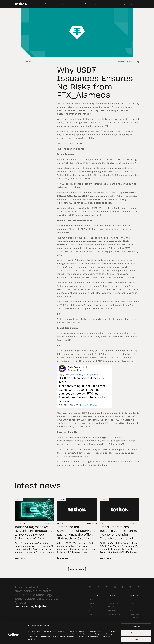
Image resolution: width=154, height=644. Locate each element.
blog (131, 4)
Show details (118, 640)
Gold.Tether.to (113, 603)
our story (118, 4)
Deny (136, 629)
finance (48, 4)
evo (96, 4)
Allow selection (136, 623)
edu (85, 4)
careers (137, 4)
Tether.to (111, 600)
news (125, 4)
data (74, 4)
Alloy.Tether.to (113, 607)
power (61, 4)
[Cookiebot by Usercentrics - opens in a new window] (14, 640)
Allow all (136, 616)
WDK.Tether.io (113, 610)
